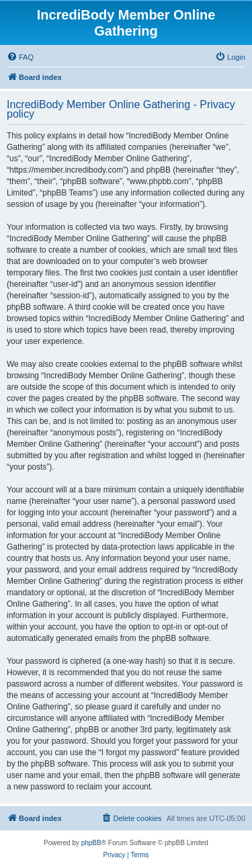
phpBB (91, 843)
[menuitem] (20, 57)
